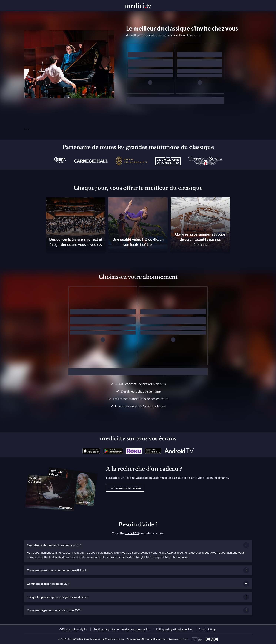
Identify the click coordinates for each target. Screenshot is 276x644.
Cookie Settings (208, 629)
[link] (91, 451)
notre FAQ (132, 533)
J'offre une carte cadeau (125, 488)
